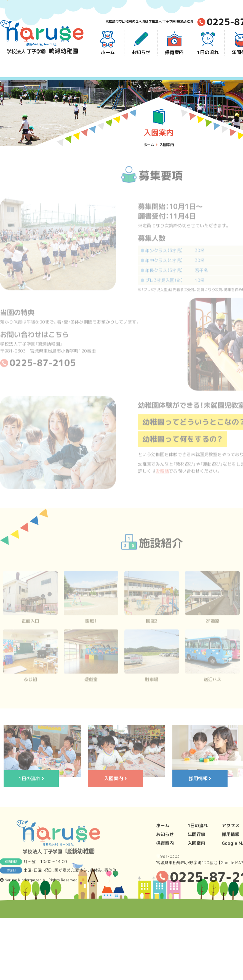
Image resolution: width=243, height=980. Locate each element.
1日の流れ (208, 43)
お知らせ (141, 43)
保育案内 (174, 43)
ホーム (108, 43)
